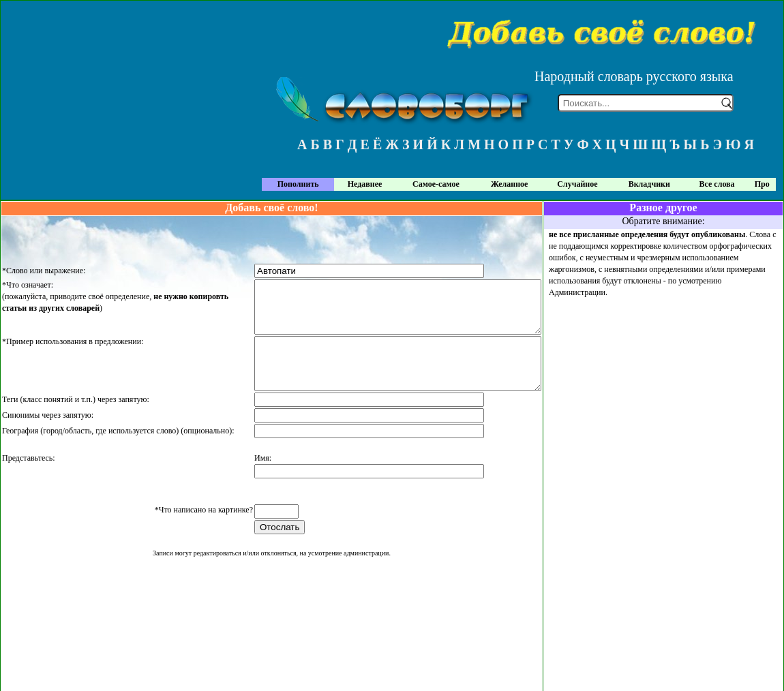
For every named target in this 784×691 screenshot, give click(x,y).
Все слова (717, 184)
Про (762, 184)
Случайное (577, 184)
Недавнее (365, 184)
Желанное (509, 184)
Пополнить (298, 184)
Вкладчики (649, 184)
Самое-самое (436, 184)
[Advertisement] (663, 394)
